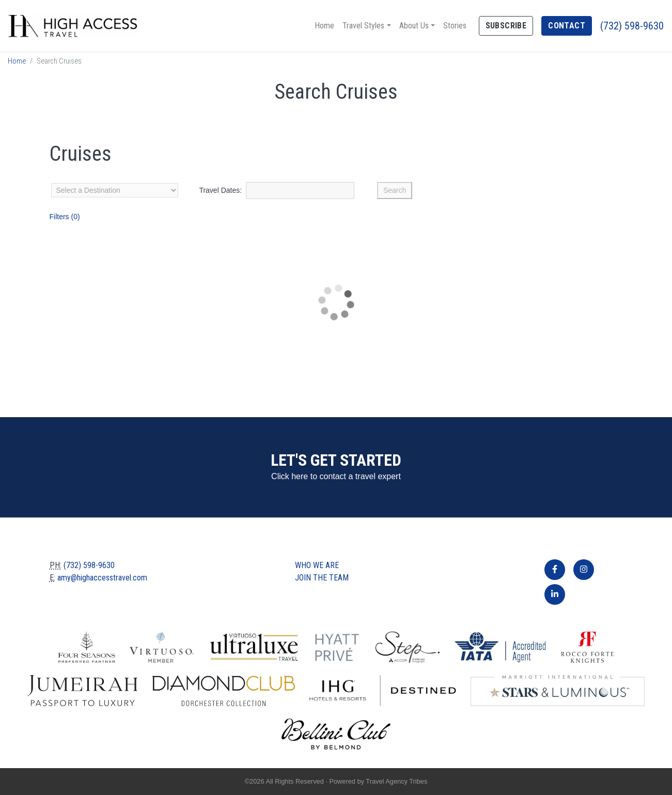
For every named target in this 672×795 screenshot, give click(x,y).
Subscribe (506, 26)
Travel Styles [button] (363, 26)
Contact (567, 26)
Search (395, 190)
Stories (455, 26)
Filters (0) (65, 217)
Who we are (317, 565)
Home (324, 26)
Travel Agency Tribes (396, 781)
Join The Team (322, 578)
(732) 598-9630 (632, 26)
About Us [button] (414, 26)
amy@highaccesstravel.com (102, 578)
